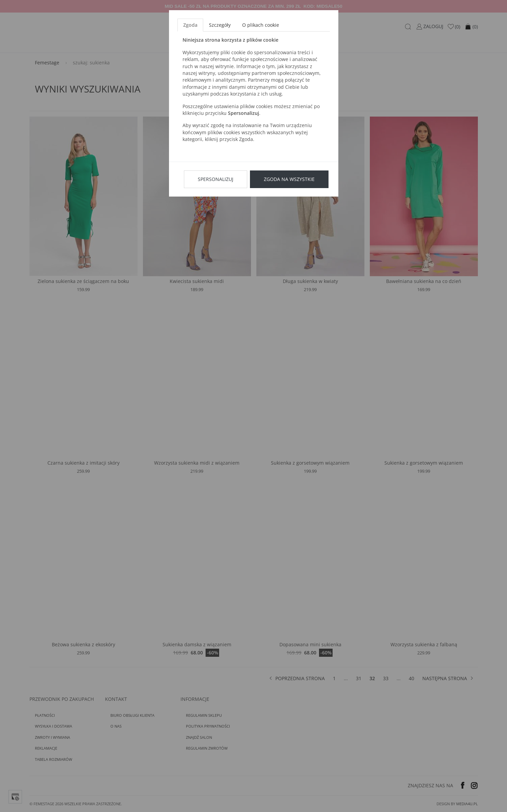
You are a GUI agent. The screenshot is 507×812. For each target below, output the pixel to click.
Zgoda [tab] (190, 25)
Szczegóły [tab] (220, 25)
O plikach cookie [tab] (261, 25)
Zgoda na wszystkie (289, 179)
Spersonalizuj (216, 179)
